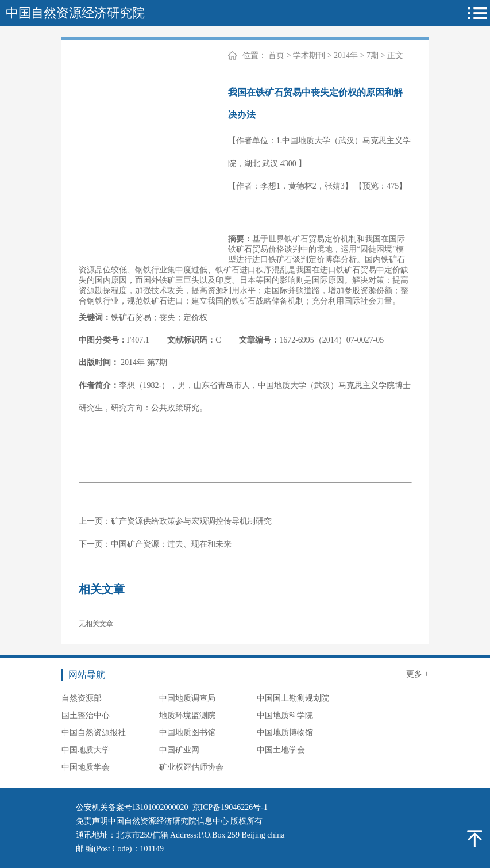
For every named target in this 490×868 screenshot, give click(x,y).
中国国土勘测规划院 (293, 698)
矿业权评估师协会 (191, 767)
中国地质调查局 (187, 698)
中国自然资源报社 (94, 733)
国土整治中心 (86, 715)
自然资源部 (82, 698)
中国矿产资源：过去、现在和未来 (171, 544)
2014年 (346, 55)
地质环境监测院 (187, 715)
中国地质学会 (86, 767)
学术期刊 (309, 55)
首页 (276, 55)
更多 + (417, 674)
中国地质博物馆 (285, 733)
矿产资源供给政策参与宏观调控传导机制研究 (191, 521)
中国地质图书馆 (187, 733)
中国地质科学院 (285, 715)
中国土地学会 (281, 750)
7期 (373, 55)
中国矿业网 (179, 750)
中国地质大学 (86, 750)
